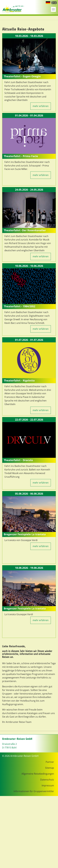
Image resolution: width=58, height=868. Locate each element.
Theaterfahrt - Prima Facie (21, 156)
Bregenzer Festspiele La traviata (25, 534)
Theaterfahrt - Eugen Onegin (22, 76)
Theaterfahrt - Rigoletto (19, 380)
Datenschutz (47, 780)
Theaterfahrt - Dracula (18, 460)
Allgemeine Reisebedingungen (38, 774)
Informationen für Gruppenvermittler (34, 791)
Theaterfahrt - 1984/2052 (19, 306)
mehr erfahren (41, 106)
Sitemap (50, 768)
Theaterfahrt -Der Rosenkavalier (25, 230)
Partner (50, 762)
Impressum (48, 785)
